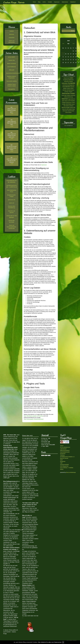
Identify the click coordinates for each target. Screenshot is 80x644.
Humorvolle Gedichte (12, 81)
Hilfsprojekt (12, 70)
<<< (63, 44)
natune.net (12, 203)
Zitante (62, 446)
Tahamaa (62, 455)
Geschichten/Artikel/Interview (13, 73)
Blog (39, 2)
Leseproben (12, 38)
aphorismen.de (12, 200)
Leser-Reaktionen (12, 67)
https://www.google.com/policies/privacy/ (34, 419)
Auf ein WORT (12, 57)
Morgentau (63, 461)
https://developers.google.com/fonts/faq (33, 416)
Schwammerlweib (64, 465)
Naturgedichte (12, 89)
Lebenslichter (63, 449)
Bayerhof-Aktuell (64, 458)
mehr (12, 114)
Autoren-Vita (12, 60)
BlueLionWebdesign (71, 472)
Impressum (57, 2)
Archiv (44, 2)
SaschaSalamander (65, 452)
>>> (74, 44)
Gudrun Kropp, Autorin (14, 2)
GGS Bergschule (64, 466)
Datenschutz (65, 2)
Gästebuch (73, 2)
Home (34, 2)
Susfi (61, 460)
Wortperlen (63, 454)
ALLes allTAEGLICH (65, 447)
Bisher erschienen (12, 63)
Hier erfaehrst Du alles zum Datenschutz (50, 642)
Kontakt (50, 2)
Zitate (65, 126)
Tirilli (61, 463)
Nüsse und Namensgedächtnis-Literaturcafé (12, 227)
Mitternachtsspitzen (65, 450)
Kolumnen (12, 34)
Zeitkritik (12, 31)
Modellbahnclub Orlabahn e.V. (67, 457)
